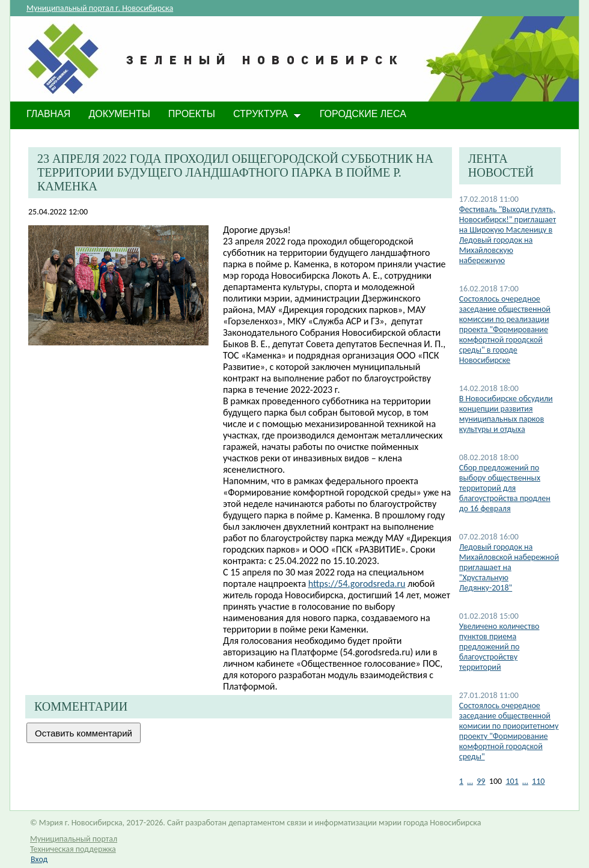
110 (538, 781)
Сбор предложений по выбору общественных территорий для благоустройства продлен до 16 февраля (505, 488)
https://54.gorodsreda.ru (357, 584)
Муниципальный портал (74, 839)
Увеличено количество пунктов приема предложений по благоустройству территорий (499, 647)
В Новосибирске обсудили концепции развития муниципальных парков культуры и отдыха (506, 414)
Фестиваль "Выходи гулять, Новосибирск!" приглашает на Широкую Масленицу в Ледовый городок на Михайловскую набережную (508, 235)
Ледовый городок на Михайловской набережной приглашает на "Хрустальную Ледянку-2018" (509, 567)
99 (481, 781)
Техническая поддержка (73, 849)
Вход (39, 859)
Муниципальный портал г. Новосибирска (100, 8)
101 (512, 781)
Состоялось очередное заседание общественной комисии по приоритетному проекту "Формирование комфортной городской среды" (509, 731)
